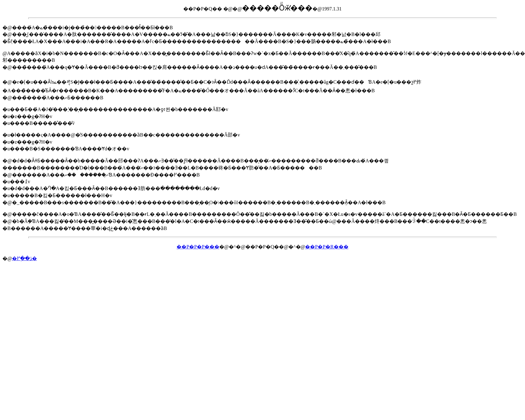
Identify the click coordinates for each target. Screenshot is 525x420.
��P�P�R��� (327, 247)
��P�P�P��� (198, 247)
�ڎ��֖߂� (24, 258)
